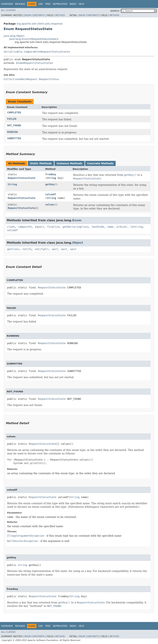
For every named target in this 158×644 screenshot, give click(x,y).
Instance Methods (69, 163)
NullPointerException (23, 541)
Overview (7, 4)
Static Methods (41, 163)
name (110, 227)
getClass (13, 249)
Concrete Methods (100, 163)
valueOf (51, 194)
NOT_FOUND (14, 125)
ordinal (122, 227)
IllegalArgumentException (26, 536)
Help (81, 4)
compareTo (25, 227)
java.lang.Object (14, 36)
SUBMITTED (14, 138)
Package (20, 4)
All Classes (8, 10)
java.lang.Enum (19, 39)
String (51, 178)
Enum (19, 63)
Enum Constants (34, 15)
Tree (48, 4)
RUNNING (13, 132)
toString (136, 227)
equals (40, 227)
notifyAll (42, 249)
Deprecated (60, 4)
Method (60, 15)
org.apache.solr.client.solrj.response (39, 24)
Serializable (13, 52)
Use (41, 4)
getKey (50, 184)
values (50, 205)
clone (11, 227)
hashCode (98, 227)
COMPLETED (14, 112)
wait (55, 249)
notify (27, 249)
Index (73, 4)
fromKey (51, 174)
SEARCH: (115, 11)
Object (78, 243)
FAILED (12, 119)
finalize (53, 227)
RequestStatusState (44, 39)
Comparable (31, 52)
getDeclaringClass (76, 227)
